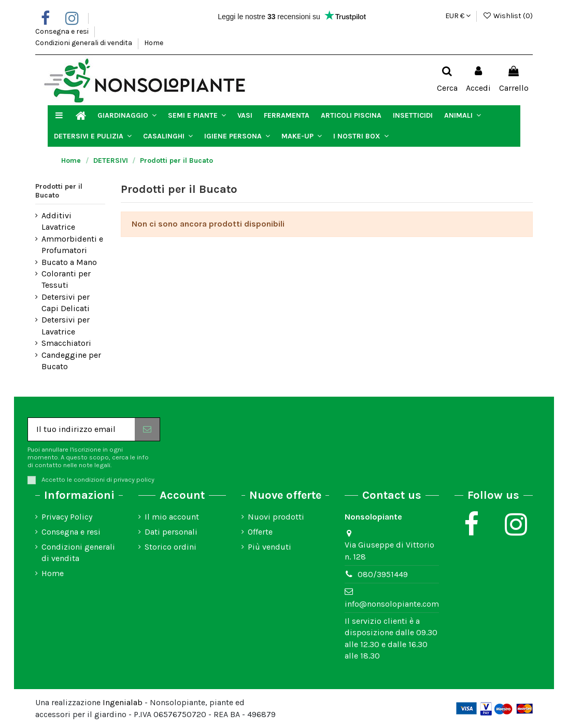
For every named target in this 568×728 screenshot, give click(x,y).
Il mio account (172, 517)
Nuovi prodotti (276, 517)
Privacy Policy (67, 517)
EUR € (458, 16)
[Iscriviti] (147, 429)
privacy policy (134, 479)
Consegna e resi (63, 31)
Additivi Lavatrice (58, 221)
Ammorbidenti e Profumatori (72, 244)
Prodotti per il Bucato (59, 191)
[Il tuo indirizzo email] (81, 429)
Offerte (260, 532)
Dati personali (171, 532)
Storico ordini (171, 547)
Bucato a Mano (69, 262)
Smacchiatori (66, 343)
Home (154, 43)
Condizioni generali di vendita (84, 43)
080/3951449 (383, 574)
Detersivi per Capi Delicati (66, 303)
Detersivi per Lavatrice (66, 325)
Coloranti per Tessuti (66, 279)
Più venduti (269, 547)
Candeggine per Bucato (71, 361)
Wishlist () (508, 16)
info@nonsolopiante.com (392, 604)
